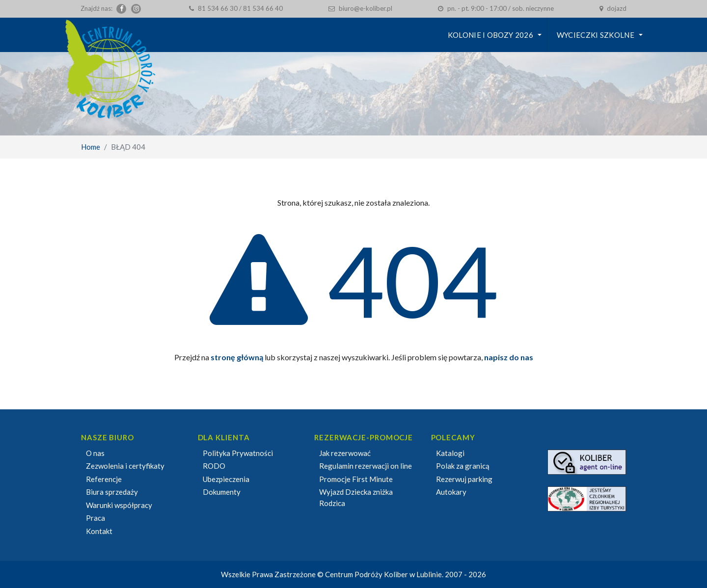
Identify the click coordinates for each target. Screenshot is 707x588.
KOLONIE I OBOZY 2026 (490, 35)
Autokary (451, 492)
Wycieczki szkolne (596, 35)
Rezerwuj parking (464, 479)
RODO (214, 466)
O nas (95, 453)
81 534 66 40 (263, 8)
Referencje (104, 479)
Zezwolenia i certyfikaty (125, 466)
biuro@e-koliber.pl (366, 8)
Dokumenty (222, 492)
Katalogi (450, 453)
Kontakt (99, 531)
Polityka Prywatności (238, 453)
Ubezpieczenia (226, 479)
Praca (95, 518)
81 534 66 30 (218, 8)
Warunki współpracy (119, 505)
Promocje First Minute (356, 479)
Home (91, 147)
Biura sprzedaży (112, 492)
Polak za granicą (463, 466)
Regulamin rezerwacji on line (366, 466)
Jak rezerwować (345, 453)
